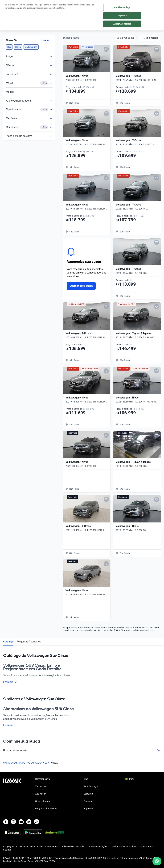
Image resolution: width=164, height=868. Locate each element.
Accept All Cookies (122, 24)
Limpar (46, 40)
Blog (86, 779)
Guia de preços (91, 786)
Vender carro (42, 786)
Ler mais (10, 682)
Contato (88, 801)
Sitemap (7, 850)
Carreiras (88, 794)
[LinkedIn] (29, 822)
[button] (9, 47)
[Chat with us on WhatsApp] (157, 861)
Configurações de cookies (123, 847)
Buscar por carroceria (82, 750)
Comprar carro (43, 779)
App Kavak (41, 794)
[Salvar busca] (126, 38)
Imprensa (88, 808)
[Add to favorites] (106, 49)
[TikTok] (37, 822)
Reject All (122, 16)
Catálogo (8, 642)
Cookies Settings (122, 7)
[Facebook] (6, 822)
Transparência (146, 847)
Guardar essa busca (81, 286)
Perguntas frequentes (29, 642)
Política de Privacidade (73, 847)
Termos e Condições (98, 847)
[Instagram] (13, 822)
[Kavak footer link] (12, 794)
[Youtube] (21, 822)
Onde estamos (42, 801)
